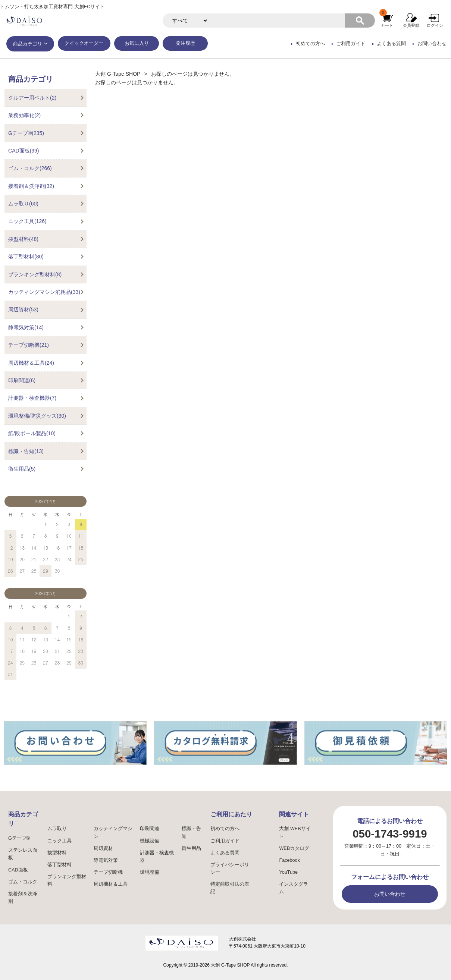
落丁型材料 (59, 865)
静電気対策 (106, 860)
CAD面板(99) (24, 151)
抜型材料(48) (23, 239)
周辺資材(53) (23, 310)
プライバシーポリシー (230, 869)
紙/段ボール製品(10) (32, 433)
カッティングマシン (113, 832)
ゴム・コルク (23, 882)
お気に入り (137, 43)
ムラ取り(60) (23, 204)
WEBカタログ (294, 848)
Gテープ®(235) (26, 133)
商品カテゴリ (28, 44)
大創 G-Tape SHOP (118, 74)
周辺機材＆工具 (111, 884)
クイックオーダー (84, 43)
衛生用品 (191, 848)
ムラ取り (57, 829)
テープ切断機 (108, 872)
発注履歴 (185, 43)
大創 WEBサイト (295, 832)
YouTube (288, 872)
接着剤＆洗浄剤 (23, 898)
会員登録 (411, 25)
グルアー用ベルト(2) (32, 98)
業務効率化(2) (24, 115)
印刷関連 (150, 829)
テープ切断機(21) (29, 345)
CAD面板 (18, 870)
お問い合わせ (432, 44)
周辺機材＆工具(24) (31, 363)
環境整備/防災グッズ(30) (37, 416)
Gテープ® (19, 838)
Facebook (289, 860)
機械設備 (150, 841)
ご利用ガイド (351, 44)
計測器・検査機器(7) (32, 398)
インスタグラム (294, 888)
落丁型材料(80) (26, 257)
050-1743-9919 (390, 834)
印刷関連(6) (22, 380)
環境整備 (150, 872)
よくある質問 (391, 44)
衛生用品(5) (22, 469)
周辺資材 (103, 848)
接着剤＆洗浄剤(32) (31, 186)
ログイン (435, 25)
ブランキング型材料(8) (35, 274)
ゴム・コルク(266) (30, 168)
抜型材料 (57, 853)
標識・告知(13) (26, 451)
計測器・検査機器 (157, 857)
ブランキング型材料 (67, 880)
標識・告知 (191, 832)
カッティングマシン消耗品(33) (44, 292)
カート (387, 25)
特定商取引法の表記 (230, 888)
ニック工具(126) (27, 221)
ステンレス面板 (23, 854)
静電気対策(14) (26, 327)
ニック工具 (59, 841)
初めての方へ (310, 44)
